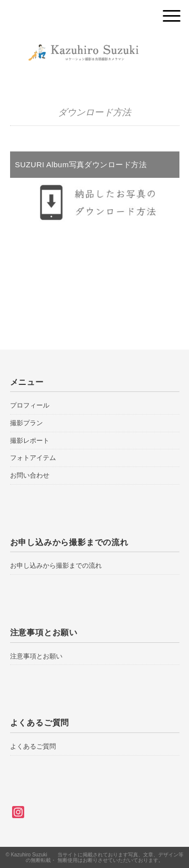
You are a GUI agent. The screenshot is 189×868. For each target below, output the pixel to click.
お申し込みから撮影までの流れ (56, 565)
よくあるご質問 (33, 746)
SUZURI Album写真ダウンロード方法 (81, 164)
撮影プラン (26, 423)
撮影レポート (30, 441)
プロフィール (30, 405)
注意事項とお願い (36, 656)
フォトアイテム (33, 458)
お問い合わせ (30, 475)
